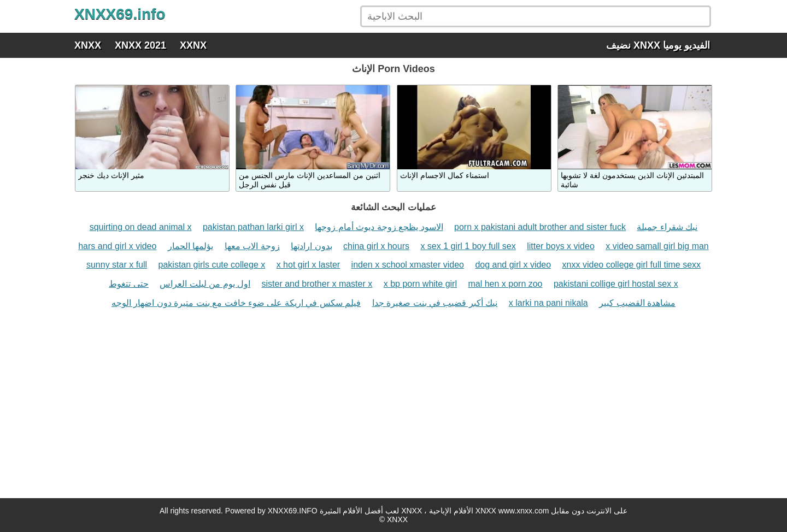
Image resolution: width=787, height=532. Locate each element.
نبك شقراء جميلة (667, 227)
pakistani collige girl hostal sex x (616, 284)
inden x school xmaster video (408, 265)
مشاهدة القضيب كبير (637, 303)
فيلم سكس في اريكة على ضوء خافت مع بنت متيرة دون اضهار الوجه (236, 303)
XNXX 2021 (140, 45)
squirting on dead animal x (141, 227)
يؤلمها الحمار (190, 246)
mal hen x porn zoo (505, 284)
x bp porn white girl (420, 284)
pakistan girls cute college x (212, 265)
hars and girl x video (117, 246)
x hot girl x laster (308, 265)
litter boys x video (561, 246)
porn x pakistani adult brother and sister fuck (540, 227)
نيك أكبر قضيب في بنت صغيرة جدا (435, 303)
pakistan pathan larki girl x (253, 227)
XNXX (88, 45)
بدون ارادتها (311, 246)
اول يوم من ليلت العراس (205, 284)
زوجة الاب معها (252, 246)
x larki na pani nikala (548, 303)
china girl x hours (376, 246)
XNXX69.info (120, 14)
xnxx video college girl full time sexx (632, 265)
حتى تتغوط (128, 284)
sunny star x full (117, 265)
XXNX (193, 45)
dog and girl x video (513, 265)
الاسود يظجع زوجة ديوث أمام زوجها (379, 227)
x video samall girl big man (657, 246)
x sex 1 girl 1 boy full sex (468, 246)
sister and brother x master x (317, 284)
